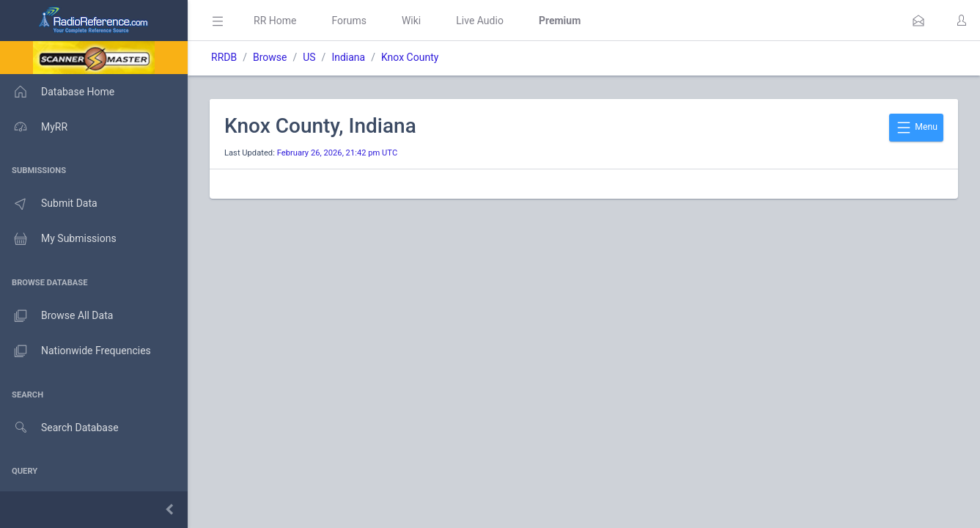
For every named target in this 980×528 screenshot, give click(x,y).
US (309, 57)
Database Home (57, 92)
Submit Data (49, 204)
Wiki (411, 21)
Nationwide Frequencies (75, 351)
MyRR (34, 127)
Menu (916, 128)
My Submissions (58, 239)
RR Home (275, 21)
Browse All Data (56, 316)
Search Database (59, 428)
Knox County (410, 57)
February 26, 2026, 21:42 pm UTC (338, 153)
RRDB (224, 57)
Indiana (348, 57)
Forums (349, 21)
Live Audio (480, 21)
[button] (918, 21)
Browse (270, 57)
